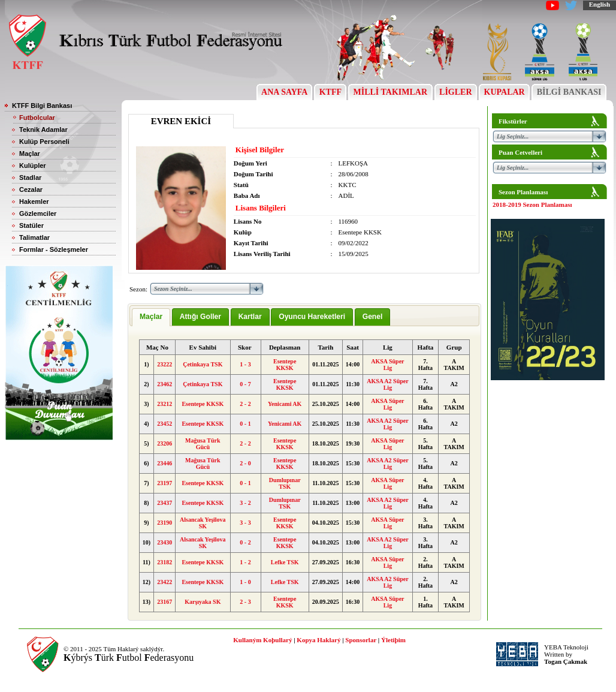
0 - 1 (245, 424)
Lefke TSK (285, 562)
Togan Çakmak (566, 661)
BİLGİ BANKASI (569, 92)
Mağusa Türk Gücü (203, 444)
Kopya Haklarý (318, 640)
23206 (164, 443)
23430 (164, 542)
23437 (164, 503)
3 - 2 (245, 503)
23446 (164, 463)
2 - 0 (245, 463)
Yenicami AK (285, 404)
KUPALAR (504, 92)
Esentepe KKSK (285, 365)
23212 (164, 404)
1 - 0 (245, 582)
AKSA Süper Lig (387, 365)
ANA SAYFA (284, 92)
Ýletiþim (393, 640)
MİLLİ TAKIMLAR (390, 92)
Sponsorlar (361, 640)
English (600, 4)
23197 (164, 483)
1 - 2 (245, 562)
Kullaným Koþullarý (262, 640)
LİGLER (456, 92)
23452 (164, 424)
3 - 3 (245, 523)
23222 (164, 364)
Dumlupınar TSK (285, 483)
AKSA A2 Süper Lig (387, 384)
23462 (164, 384)
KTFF (330, 92)
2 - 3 (245, 602)
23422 (164, 582)
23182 (164, 562)
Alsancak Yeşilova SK (203, 523)
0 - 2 (245, 542)
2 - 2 (245, 404)
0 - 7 (245, 384)
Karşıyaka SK (203, 602)
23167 (164, 602)
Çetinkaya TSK (203, 364)
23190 (164, 523)
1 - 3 (245, 364)
